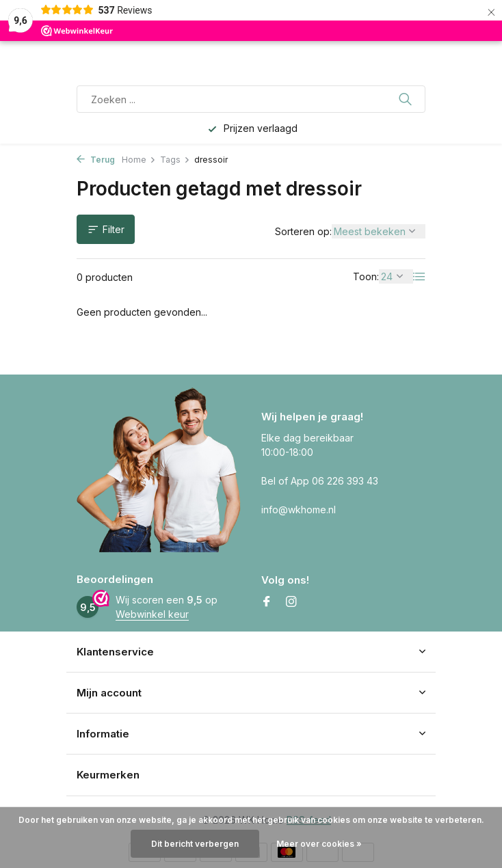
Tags (175, 160)
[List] (419, 277)
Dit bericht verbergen (195, 844)
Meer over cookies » (319, 844)
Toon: (366, 276)
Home (139, 160)
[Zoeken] (251, 99)
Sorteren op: (303, 231)
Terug (96, 160)
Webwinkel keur (152, 614)
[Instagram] (291, 602)
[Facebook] (267, 602)
